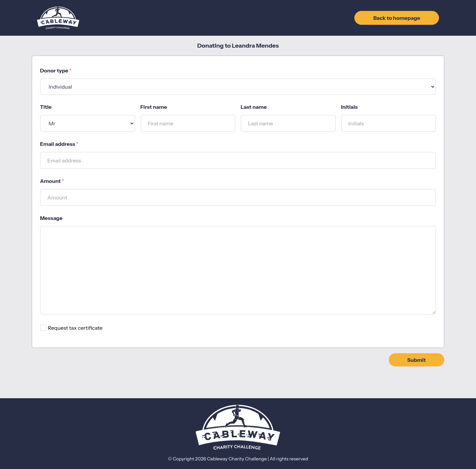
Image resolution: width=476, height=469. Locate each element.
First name (154, 107)
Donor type (56, 70)
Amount (52, 181)
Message (51, 218)
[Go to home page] (58, 18)
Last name (254, 107)
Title (46, 107)
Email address (59, 144)
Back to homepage (397, 18)
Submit (416, 360)
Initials (349, 107)
